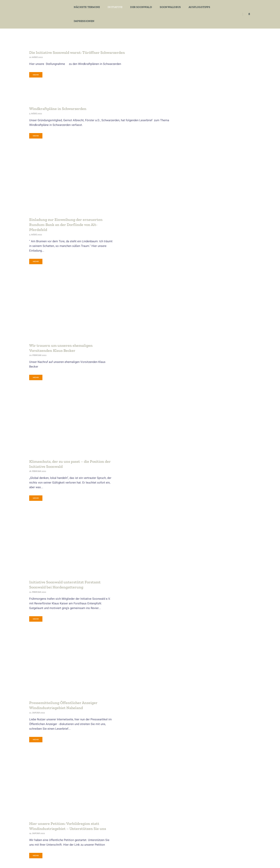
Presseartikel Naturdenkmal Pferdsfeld (134, 684)
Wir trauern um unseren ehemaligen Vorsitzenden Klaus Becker (132, 250)
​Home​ (47, 856)
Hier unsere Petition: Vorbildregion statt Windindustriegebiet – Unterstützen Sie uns (138, 539)
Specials (204, 235)
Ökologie (204, 187)
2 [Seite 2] (68, 770)
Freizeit (204, 164)
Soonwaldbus (168, 7)
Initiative (113, 7)
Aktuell (35, 823)
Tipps (203, 243)
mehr (36, 75)
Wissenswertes (208, 275)
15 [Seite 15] (132, 770)
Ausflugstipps (197, 7)
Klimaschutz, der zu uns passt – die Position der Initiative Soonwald (137, 320)
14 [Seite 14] (121, 770)
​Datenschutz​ (63, 856)
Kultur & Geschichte (210, 180)
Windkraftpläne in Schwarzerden (58, 109)
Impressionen (226, 7)
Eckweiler (205, 156)
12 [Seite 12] (99, 770)
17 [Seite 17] (154, 770)
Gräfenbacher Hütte (163, 828)
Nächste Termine (85, 7)
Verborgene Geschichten (213, 251)
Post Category (207, 195)
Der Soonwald (139, 7)
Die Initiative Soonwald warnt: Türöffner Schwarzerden (77, 52)
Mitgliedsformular (42, 828)
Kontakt (36, 833)
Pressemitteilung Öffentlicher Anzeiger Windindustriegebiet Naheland (134, 467)
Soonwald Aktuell (209, 211)
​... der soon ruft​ (240, 856)
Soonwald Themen (210, 219)
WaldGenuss (206, 267)
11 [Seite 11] (88, 770)
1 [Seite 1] (59, 770)
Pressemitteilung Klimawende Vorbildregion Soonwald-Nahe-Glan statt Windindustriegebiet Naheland (138, 613)
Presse (203, 203)
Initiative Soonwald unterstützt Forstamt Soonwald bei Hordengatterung (136, 391)
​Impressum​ (83, 856)
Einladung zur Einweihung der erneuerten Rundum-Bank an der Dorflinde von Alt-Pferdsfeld (137, 176)
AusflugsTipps (207, 140)
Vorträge (204, 259)
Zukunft (204, 283)
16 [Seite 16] (143, 770)
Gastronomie (207, 172)
